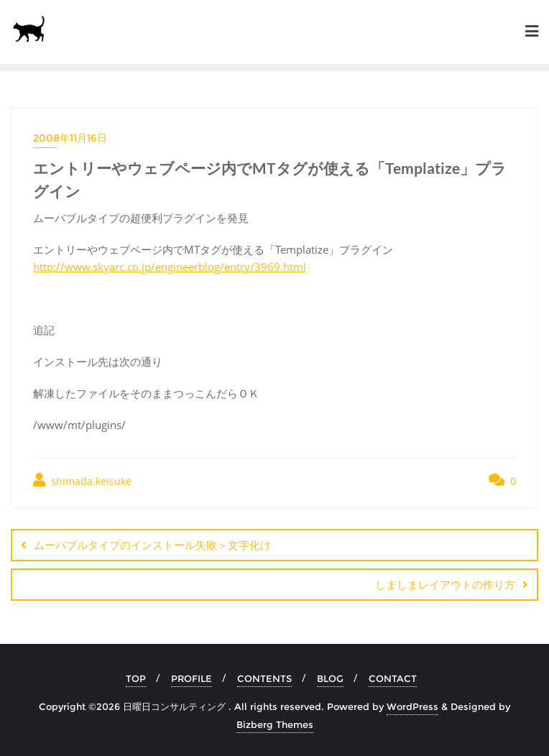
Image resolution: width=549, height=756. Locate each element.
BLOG (330, 678)
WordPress (412, 706)
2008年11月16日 (70, 138)
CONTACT (393, 678)
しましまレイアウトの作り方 (445, 584)
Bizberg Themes (275, 724)
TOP (136, 678)
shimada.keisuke (82, 480)
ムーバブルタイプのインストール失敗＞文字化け (152, 545)
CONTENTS (264, 678)
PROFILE (192, 678)
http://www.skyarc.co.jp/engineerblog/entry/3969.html (170, 267)
